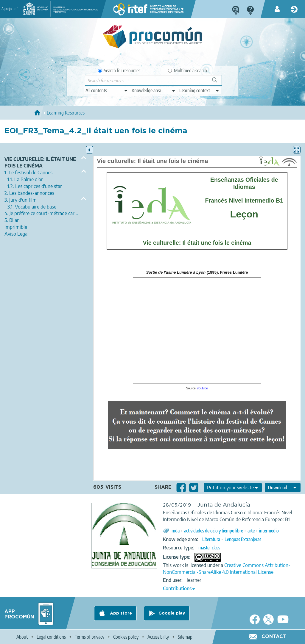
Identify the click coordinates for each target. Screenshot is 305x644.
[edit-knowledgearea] (154, 90)
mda (176, 531)
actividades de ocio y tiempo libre (214, 531)
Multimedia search (187, 70)
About (22, 637)
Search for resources (119, 70)
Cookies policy (126, 637)
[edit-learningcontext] (199, 90)
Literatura (211, 539)
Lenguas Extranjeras (243, 539)
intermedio (269, 531)
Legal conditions (51, 637)
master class (209, 548)
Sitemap (185, 637)
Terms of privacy (90, 637)
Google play (172, 613)
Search (217, 82)
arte (251, 531)
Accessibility (158, 637)
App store (120, 613)
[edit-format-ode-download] (283, 488)
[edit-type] (107, 90)
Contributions (177, 588)
